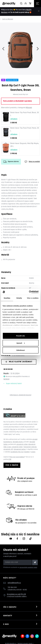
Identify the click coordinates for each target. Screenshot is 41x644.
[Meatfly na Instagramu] (24, 539)
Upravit (21, 343)
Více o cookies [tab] (33, 298)
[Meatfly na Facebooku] (17, 539)
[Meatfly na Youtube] (11, 539)
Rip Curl (13, 429)
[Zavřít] (39, 11)
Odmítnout (21, 350)
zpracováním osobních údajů (28, 568)
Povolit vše (20, 336)
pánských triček (22, 444)
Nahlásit (6, 379)
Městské (8, 19)
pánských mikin (17, 447)
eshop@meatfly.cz (14, 583)
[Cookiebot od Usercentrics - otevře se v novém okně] (29, 292)
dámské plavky (18, 442)
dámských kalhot (20, 449)
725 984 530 (12, 588)
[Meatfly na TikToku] (30, 539)
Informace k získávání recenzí (20, 395)
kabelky (27, 452)
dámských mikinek (30, 447)
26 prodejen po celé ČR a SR (16, 594)
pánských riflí (8, 449)
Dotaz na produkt (32, 162)
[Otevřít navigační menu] (38, 4)
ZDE (10, 459)
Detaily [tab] (19, 298)
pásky (33, 452)
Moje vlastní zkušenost (19, 362)
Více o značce (12, 465)
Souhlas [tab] (7, 298)
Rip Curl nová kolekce (17, 457)
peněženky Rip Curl (17, 452)
